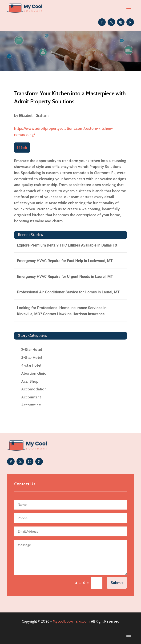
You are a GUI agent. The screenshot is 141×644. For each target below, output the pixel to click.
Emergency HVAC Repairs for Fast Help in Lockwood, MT (65, 261)
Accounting (31, 405)
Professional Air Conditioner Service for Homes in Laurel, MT (68, 292)
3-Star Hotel (32, 358)
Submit (117, 583)
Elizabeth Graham (34, 115)
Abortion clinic (34, 373)
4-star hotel (31, 365)
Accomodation (34, 389)
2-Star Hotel (32, 350)
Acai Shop (30, 381)
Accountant (31, 397)
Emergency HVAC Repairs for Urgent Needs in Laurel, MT (65, 277)
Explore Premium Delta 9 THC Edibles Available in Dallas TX (67, 245)
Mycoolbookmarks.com (71, 621)
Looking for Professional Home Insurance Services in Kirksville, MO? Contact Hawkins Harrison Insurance (62, 311)
